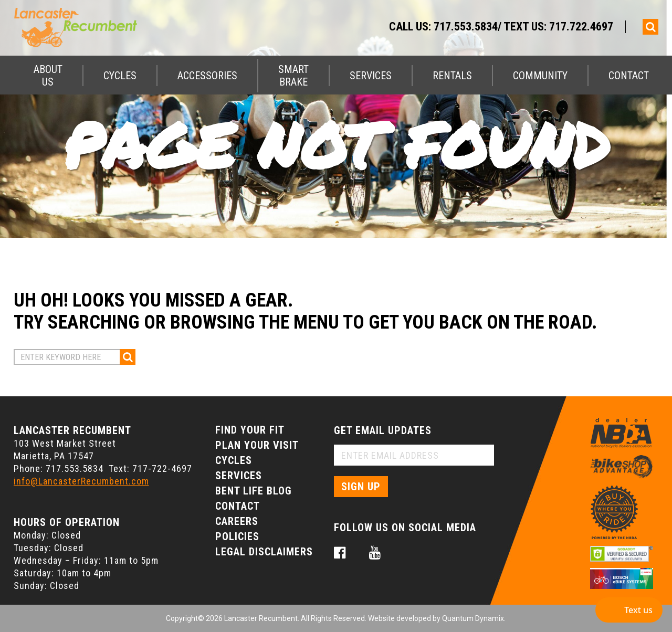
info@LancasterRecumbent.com (81, 481)
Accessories (207, 76)
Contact (629, 76)
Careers (237, 521)
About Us (48, 76)
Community (540, 76)
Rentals (452, 76)
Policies (237, 536)
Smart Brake (293, 76)
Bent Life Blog (254, 491)
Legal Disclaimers (264, 552)
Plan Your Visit (257, 445)
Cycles (120, 76)
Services (371, 76)
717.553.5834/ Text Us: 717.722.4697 (523, 27)
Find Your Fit (250, 430)
